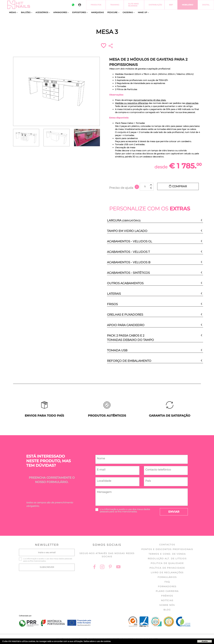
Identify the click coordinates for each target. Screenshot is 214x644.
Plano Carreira (167, 591)
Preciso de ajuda (124, 188)
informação (110, 509)
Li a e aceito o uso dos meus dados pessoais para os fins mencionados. (125, 510)
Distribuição (155, 5)
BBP (171, 5)
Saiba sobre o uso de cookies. (97, 641)
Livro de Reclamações (167, 573)
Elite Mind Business (133, 5)
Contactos (167, 545)
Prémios (167, 596)
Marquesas (97, 12)
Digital (206, 5)
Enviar (174, 512)
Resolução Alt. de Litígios (167, 559)
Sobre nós (167, 605)
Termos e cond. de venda (167, 554)
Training (115, 5)
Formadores (167, 586)
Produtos (96, 5)
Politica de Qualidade (167, 563)
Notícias (167, 600)
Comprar (178, 186)
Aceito (205, 641)
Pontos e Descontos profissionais (167, 549)
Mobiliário (188, 5)
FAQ (167, 582)
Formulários (167, 577)
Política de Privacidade (167, 568)
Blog (167, 610)
